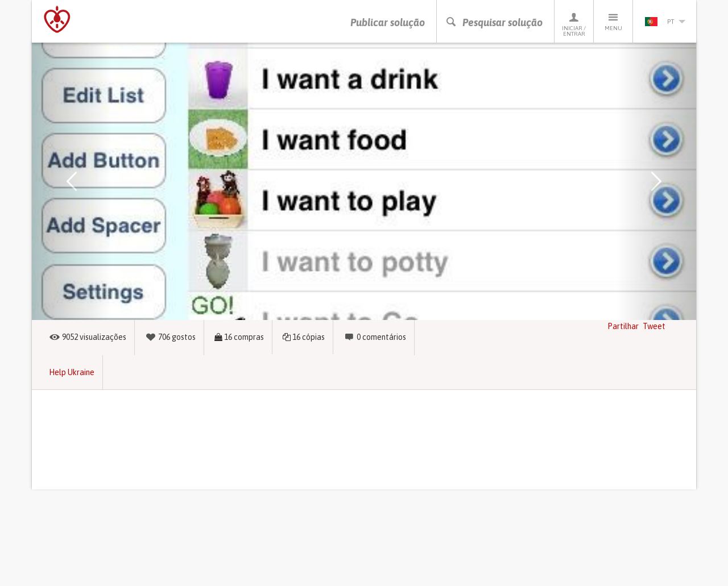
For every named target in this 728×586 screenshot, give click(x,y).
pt (665, 22)
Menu (613, 21)
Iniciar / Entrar (574, 24)
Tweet (654, 326)
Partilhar (623, 326)
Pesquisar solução (494, 22)
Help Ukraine (72, 372)
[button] (72, 181)
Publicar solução (388, 22)
